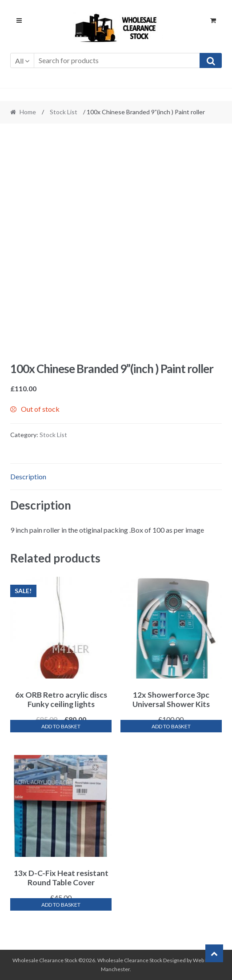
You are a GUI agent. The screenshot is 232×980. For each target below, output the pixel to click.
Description (28, 476)
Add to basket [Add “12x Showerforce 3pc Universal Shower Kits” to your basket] (171, 726)
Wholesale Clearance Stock (130, 960)
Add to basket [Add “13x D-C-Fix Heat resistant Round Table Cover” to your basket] (61, 905)
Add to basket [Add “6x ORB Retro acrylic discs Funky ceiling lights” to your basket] (61, 726)
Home (28, 112)
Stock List (64, 112)
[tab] (116, 477)
